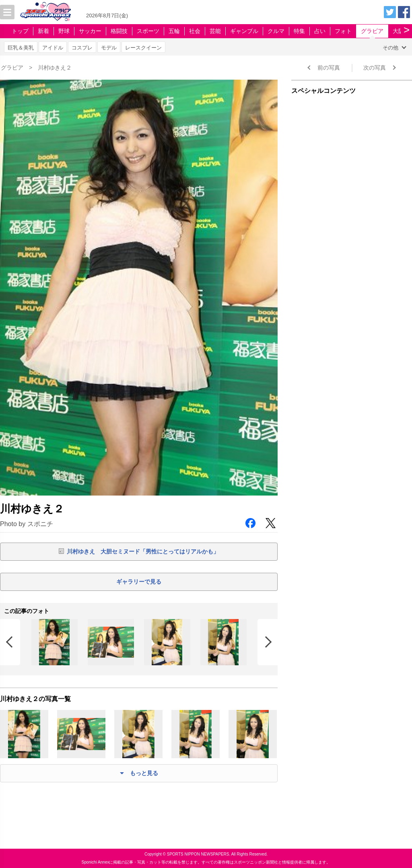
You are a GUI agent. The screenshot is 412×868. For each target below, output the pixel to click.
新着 (43, 31)
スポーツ (148, 31)
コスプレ (82, 48)
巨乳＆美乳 (21, 48)
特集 (299, 31)
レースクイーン (143, 48)
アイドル (53, 48)
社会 (195, 31)
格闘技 (119, 31)
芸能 (215, 31)
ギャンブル (244, 31)
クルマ (276, 31)
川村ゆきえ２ (55, 68)
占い (320, 31)
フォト (343, 31)
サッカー (90, 31)
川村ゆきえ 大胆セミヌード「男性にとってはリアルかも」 (143, 551)
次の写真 (375, 68)
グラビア (372, 31)
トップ (20, 31)
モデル (109, 48)
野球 (64, 31)
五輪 (174, 31)
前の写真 (329, 68)
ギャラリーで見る (139, 582)
